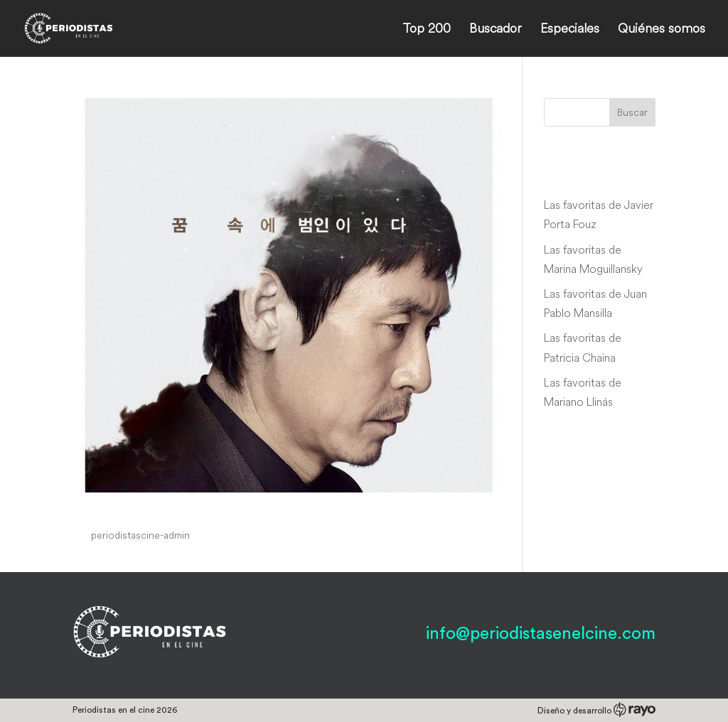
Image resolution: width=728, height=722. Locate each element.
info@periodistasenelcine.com (541, 634)
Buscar (632, 112)
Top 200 (427, 30)
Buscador (496, 30)
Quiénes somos (662, 30)
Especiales (570, 30)
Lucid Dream (129, 508)
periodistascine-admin (140, 535)
